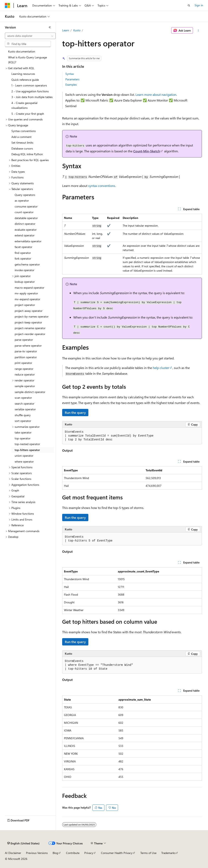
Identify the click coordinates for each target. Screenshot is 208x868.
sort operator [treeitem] (23, 421)
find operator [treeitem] (23, 253)
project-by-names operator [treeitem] (32, 316)
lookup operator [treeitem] (25, 282)
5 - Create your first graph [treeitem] (28, 114)
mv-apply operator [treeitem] (26, 293)
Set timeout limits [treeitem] (22, 142)
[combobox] (30, 36)
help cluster (161, 368)
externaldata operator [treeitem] (28, 241)
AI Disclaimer (13, 853)
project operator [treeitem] (25, 305)
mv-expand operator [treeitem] (27, 299)
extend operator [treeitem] (25, 235)
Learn (66, 30)
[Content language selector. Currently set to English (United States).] (23, 843)
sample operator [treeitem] (25, 386)
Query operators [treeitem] (25, 195)
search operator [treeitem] (24, 403)
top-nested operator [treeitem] (27, 444)
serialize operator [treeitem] (25, 409)
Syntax (70, 74)
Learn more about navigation (156, 94)
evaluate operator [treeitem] (26, 230)
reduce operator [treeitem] (25, 374)
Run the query (75, 412)
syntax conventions (102, 186)
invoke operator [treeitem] (24, 270)
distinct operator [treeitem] (25, 224)
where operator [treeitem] (24, 461)
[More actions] (198, 31)
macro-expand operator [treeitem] (29, 288)
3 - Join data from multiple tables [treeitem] (32, 97)
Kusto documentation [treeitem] (22, 51)
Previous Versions (37, 853)
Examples (71, 85)
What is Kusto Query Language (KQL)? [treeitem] (28, 60)
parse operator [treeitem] (24, 340)
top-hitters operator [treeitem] (27, 450)
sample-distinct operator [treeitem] (30, 392)
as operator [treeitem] (22, 200)
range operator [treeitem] (24, 369)
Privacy (89, 853)
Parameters (72, 79)
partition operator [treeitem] (26, 357)
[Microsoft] (8, 5)
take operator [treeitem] (23, 432)
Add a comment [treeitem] (21, 137)
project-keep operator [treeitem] (28, 322)
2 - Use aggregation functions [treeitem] (30, 91)
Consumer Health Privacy (117, 853)
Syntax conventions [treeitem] (24, 131)
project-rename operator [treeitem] (30, 328)
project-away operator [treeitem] (29, 311)
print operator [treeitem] (23, 363)
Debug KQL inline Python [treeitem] (27, 154)
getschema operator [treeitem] (27, 264)
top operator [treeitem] (23, 438)
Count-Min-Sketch (147, 151)
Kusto (77, 30)
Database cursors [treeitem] (22, 148)
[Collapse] (50, 27)
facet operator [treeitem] (23, 247)
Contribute (73, 853)
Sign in (199, 5)
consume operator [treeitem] (26, 206)
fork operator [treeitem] (23, 258)
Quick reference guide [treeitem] (25, 80)
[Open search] (189, 5)
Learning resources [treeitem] (23, 74)
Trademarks (168, 853)
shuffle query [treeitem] (23, 415)
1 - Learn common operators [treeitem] (29, 85)
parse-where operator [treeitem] (28, 346)
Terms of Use (148, 853)
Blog (55, 853)
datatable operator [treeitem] (26, 218)
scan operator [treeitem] (23, 398)
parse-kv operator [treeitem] (26, 351)
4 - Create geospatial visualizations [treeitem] (24, 105)
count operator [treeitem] (24, 212)
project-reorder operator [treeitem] (30, 334)
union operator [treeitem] (24, 456)
